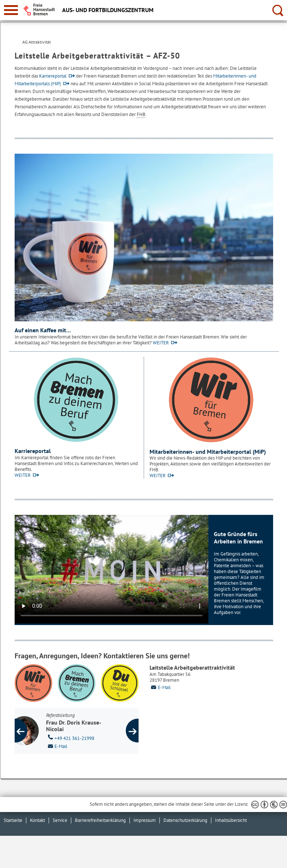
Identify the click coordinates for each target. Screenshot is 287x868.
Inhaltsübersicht (231, 820)
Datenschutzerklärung (185, 820)
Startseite (13, 820)
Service (60, 820)
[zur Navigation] (11, 10)
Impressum (145, 820)
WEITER (161, 343)
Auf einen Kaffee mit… (43, 330)
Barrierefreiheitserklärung (100, 820)
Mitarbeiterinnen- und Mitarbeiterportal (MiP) (208, 452)
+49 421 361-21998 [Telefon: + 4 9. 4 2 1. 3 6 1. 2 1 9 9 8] (84, 738)
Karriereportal (53, 76)
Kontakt (37, 820)
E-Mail (160, 687)
